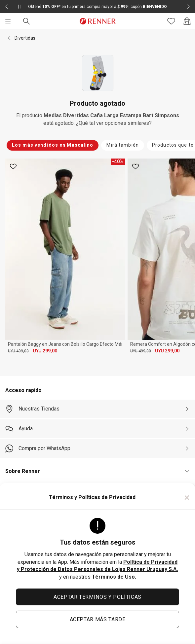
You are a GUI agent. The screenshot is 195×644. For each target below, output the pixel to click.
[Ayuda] (97, 429)
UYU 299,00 (45, 351)
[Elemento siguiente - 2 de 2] (188, 7)
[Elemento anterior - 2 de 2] (7, 7)
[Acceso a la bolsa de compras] (187, 21)
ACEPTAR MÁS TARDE (98, 619)
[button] (9, 38)
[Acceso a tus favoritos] (171, 21)
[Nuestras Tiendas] (97, 409)
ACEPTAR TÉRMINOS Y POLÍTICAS (97, 597)
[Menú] (8, 21)
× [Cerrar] (187, 497)
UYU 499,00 (18, 351)
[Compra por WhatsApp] (97, 448)
